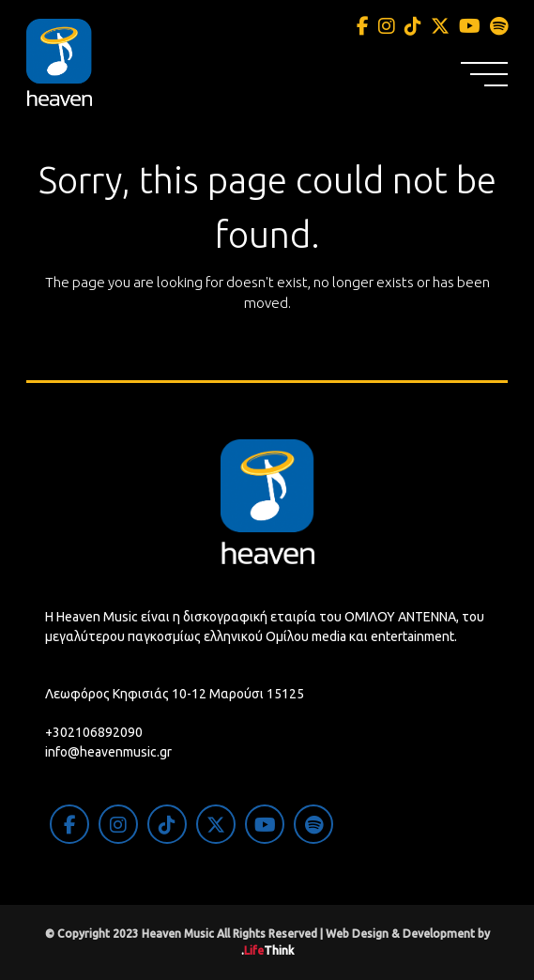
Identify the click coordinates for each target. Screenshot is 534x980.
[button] (484, 74)
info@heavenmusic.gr (108, 752)
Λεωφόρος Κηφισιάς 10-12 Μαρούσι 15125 (175, 694)
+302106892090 (94, 732)
